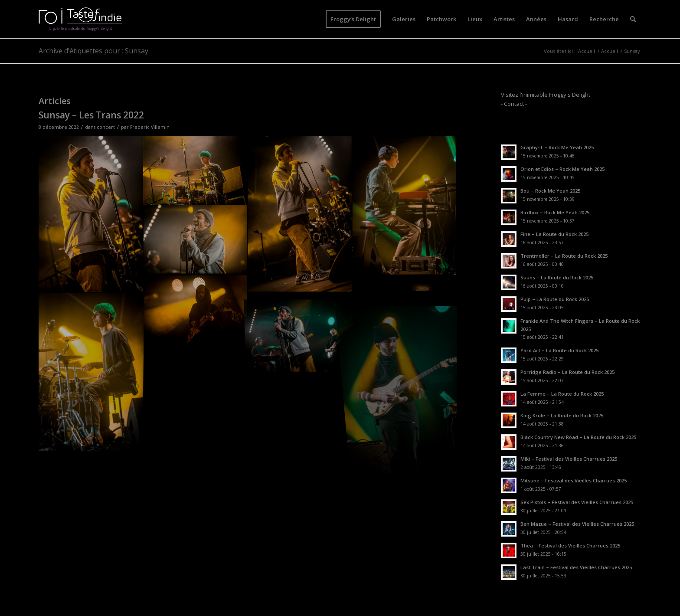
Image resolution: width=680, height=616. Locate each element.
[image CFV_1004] (300, 214)
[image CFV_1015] (404, 214)
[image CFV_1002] (91, 214)
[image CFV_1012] (195, 171)
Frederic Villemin (150, 127)
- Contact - (514, 104)
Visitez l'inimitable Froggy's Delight (546, 95)
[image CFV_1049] (300, 327)
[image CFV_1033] (195, 241)
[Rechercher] (633, 19)
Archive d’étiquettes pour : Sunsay (93, 51)
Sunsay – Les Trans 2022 (91, 115)
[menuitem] (353, 19)
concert (106, 127)
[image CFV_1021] (195, 310)
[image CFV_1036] (91, 371)
